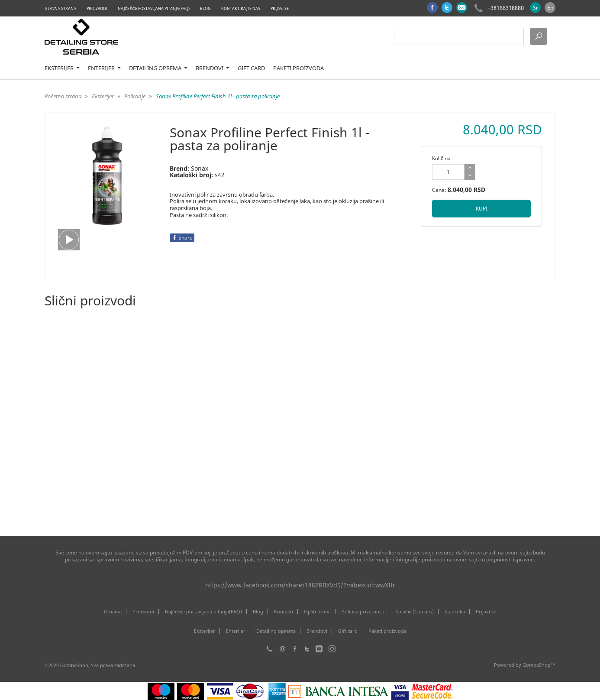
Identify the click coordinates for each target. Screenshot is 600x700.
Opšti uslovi (318, 611)
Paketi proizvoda (298, 68)
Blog (205, 8)
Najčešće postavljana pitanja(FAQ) (154, 8)
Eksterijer (62, 68)
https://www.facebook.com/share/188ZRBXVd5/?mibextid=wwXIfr (300, 585)
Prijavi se (280, 8)
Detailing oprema (158, 68)
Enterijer (104, 68)
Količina (441, 158)
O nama (113, 611)
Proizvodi (97, 8)
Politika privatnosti (363, 611)
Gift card (251, 68)
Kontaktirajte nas (241, 8)
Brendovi (213, 68)
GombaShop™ (539, 665)
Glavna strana (60, 8)
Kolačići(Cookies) (415, 611)
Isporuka (455, 611)
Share (182, 238)
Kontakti (284, 611)
